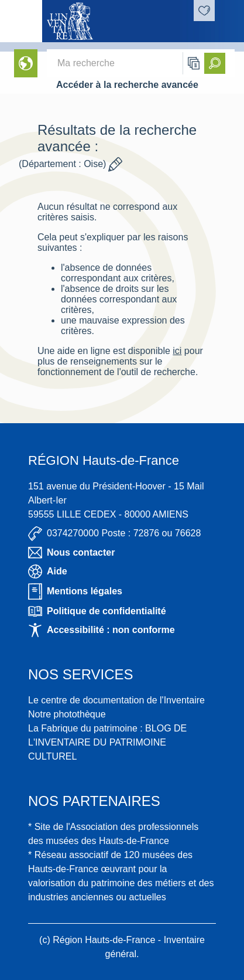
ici (177, 351)
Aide (48, 571)
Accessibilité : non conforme (102, 630)
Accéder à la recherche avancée (127, 85)
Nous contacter (71, 553)
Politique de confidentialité (97, 611)
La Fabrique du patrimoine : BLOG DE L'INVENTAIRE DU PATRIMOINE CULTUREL (107, 742)
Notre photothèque (67, 714)
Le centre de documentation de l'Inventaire (116, 700)
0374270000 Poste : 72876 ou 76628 (114, 534)
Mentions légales (75, 591)
